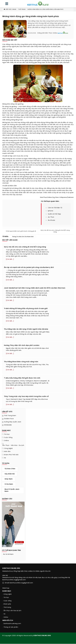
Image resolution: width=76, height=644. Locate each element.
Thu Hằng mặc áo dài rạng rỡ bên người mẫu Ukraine (26, 329)
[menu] (7, 4)
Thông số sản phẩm (11, 627)
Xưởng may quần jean (13, 422)
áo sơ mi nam (8, 555)
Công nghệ (8, 449)
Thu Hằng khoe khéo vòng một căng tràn (21, 362)
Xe (5, 458)
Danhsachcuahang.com (12, 624)
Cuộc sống (8, 438)
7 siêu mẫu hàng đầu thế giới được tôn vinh (22, 378)
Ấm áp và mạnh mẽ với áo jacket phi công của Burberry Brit (29, 268)
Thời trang (22, 9)
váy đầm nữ (10, 474)
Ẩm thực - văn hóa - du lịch (13, 446)
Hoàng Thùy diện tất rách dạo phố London (22, 346)
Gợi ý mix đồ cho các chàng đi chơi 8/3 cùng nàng (55, 231)
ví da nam (9, 484)
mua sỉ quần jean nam (12, 491)
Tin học (7, 435)
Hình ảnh (7, 452)
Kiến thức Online (10, 9)
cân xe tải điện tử (55, 208)
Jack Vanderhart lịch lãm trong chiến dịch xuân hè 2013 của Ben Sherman (35, 288)
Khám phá (7, 604)
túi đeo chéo (10, 469)
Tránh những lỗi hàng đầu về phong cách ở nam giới (26, 309)
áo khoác (52, 220)
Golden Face (9, 419)
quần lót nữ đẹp (54, 214)
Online (6, 441)
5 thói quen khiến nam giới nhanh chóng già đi (21, 231)
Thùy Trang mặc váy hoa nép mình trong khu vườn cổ (26, 397)
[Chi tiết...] (10, 259)
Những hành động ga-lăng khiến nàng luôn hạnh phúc (46, 9)
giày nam (9, 479)
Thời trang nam (10, 416)
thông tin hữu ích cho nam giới (23, 237)
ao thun (51, 217)
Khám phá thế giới (11, 455)
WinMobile (8, 425)
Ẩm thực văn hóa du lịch (12, 611)
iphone (51, 211)
